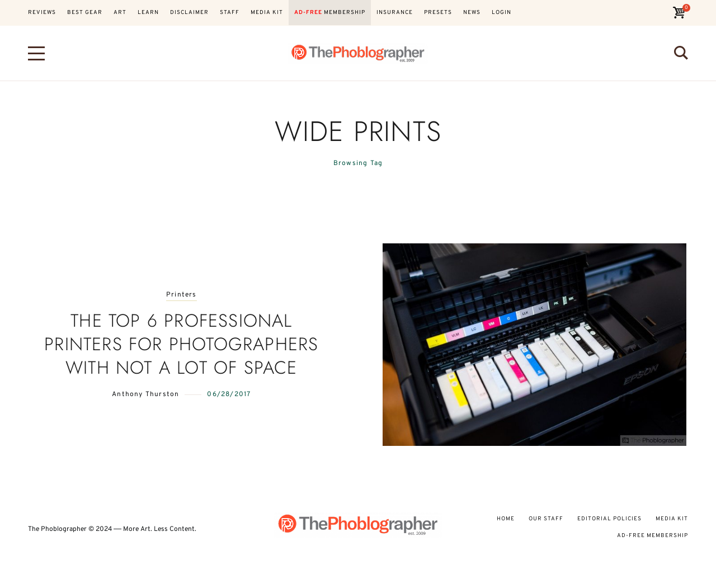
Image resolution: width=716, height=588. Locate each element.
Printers (182, 295)
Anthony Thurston (145, 394)
